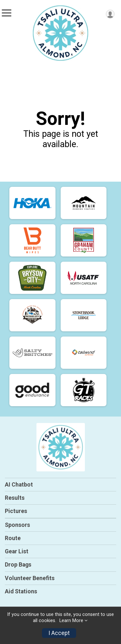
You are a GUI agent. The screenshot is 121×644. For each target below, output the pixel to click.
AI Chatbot (19, 485)
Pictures (16, 511)
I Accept (59, 633)
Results (15, 498)
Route (13, 538)
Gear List (17, 551)
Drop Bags (18, 565)
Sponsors (17, 525)
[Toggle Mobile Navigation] (6, 13)
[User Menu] (110, 14)
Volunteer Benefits (30, 578)
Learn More (71, 621)
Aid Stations (21, 591)
